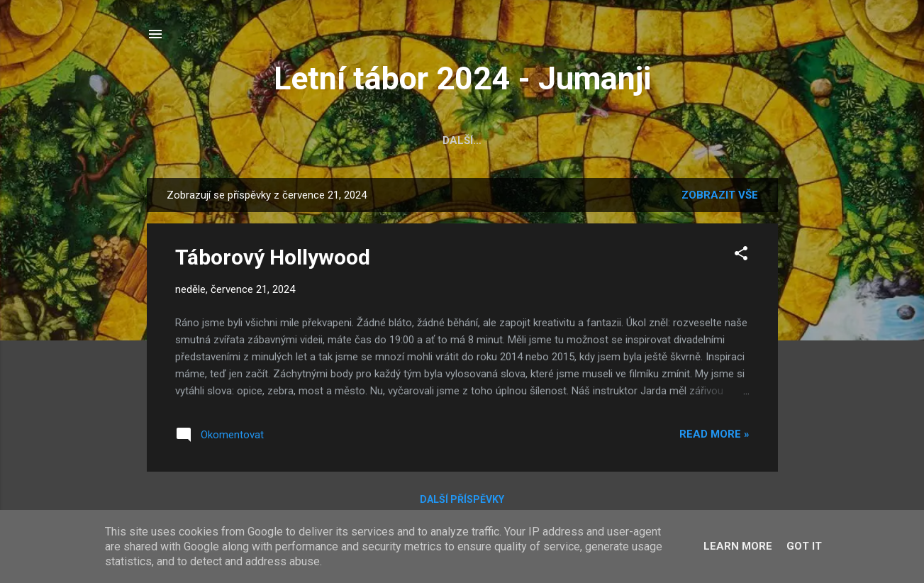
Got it (804, 546)
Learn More (738, 546)
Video (503, 140)
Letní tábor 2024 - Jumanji (462, 78)
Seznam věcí (580, 140)
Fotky (302, 140)
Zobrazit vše (720, 195)
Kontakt (734, 140)
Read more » (714, 434)
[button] (741, 256)
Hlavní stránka (212, 140)
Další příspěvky (462, 499)
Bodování (434, 140)
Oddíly (363, 140)
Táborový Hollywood (273, 257)
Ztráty (662, 140)
